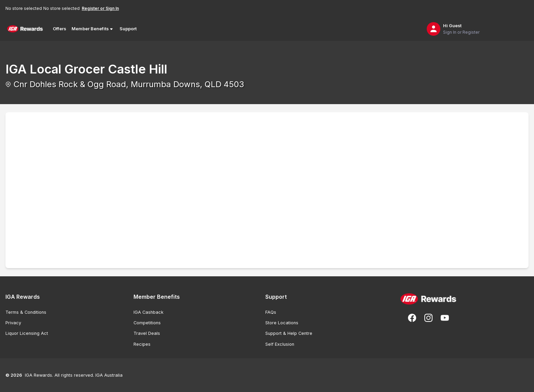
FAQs (271, 312)
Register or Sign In (100, 8)
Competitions (147, 323)
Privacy (13, 323)
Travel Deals (147, 333)
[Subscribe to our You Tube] (445, 318)
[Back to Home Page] (25, 29)
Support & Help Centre (289, 333)
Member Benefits (93, 29)
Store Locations (282, 323)
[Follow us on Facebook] (412, 318)
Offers (59, 29)
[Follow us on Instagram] (428, 318)
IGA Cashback (148, 312)
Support (128, 29)
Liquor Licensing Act (27, 333)
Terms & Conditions (26, 312)
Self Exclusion (280, 344)
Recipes (142, 344)
